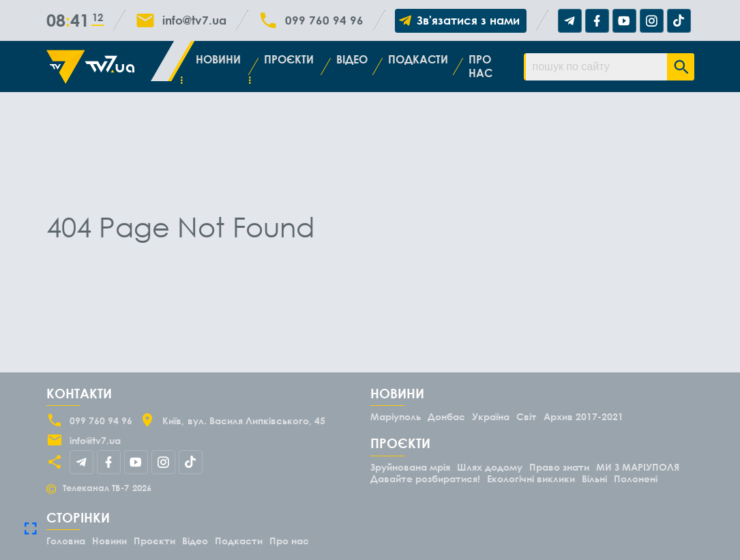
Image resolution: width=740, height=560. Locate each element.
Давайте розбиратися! (425, 478)
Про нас (480, 66)
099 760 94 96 (324, 20)
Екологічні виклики (531, 478)
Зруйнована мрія (410, 467)
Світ (527, 416)
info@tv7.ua (194, 20)
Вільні (594, 478)
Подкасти (418, 59)
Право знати (559, 467)
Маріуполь (396, 416)
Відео (352, 59)
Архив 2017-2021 (583, 416)
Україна (491, 416)
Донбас (446, 416)
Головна (66, 541)
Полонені (636, 478)
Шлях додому (490, 467)
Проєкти (289, 59)
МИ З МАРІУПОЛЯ (638, 467)
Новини (218, 59)
